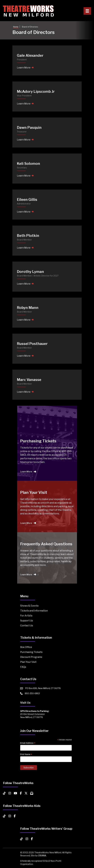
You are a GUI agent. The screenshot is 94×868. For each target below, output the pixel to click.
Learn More (25, 68)
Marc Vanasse (29, 380)
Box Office (26, 647)
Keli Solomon (28, 164)
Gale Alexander (30, 55)
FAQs (23, 667)
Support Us (27, 621)
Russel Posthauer (32, 344)
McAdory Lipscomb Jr (36, 91)
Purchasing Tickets (31, 652)
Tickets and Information (34, 611)
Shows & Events (29, 606)
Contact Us (27, 626)
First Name (26, 754)
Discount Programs (31, 657)
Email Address (28, 743)
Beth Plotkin (28, 236)
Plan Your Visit (28, 662)
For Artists (26, 616)
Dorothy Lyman (30, 272)
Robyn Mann (28, 308)
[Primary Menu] (87, 11)
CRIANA (42, 855)
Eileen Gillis (27, 200)
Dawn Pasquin (29, 128)
